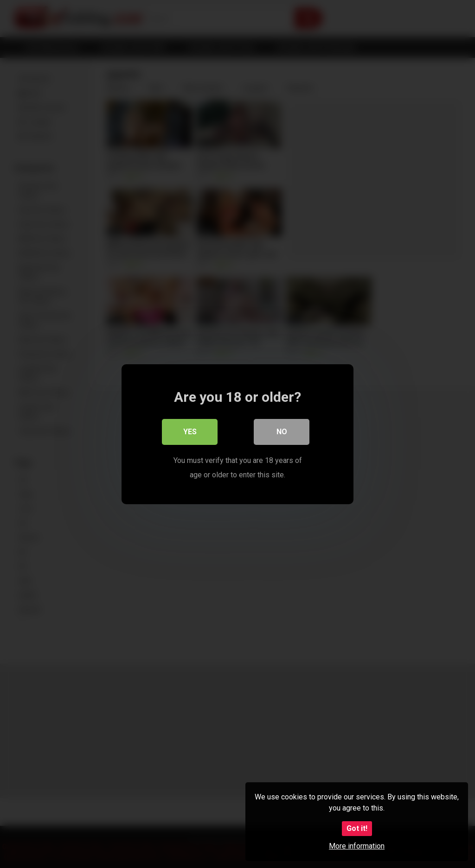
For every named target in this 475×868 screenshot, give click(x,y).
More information (357, 846)
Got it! (357, 828)
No (282, 432)
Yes (190, 432)
